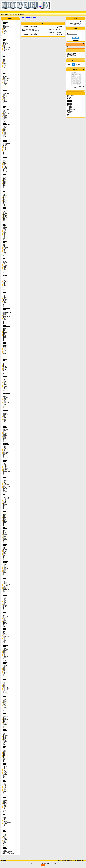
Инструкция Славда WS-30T (29, 29)
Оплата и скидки (71, 55)
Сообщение (76, 65)
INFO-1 (69, 111)
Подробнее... (59, 30)
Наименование (26, 28)
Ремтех (69, 105)
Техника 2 (70, 107)
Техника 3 (70, 108)
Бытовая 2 (70, 101)
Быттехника (70, 112)
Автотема (69, 114)
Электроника (70, 116)
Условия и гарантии (72, 56)
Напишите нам (71, 57)
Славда (22, 15)
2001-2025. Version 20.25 (50, 864)
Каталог (2, 15)
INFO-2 (69, 115)
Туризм (69, 113)
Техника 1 (70, 106)
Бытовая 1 (70, 100)
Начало (38, 12)
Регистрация (76, 40)
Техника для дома (71, 110)
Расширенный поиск (76, 24)
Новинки (43, 12)
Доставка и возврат (72, 54)
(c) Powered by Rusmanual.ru (37, 864)
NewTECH (70, 99)
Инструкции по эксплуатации (12, 15)
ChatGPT (69, 98)
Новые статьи (70, 96)
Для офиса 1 (70, 104)
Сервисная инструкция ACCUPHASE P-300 (76, 87)
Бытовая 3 (70, 102)
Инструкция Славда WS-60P (29, 32)
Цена (53, 28)
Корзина (48, 12)
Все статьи (70, 97)
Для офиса (70, 103)
